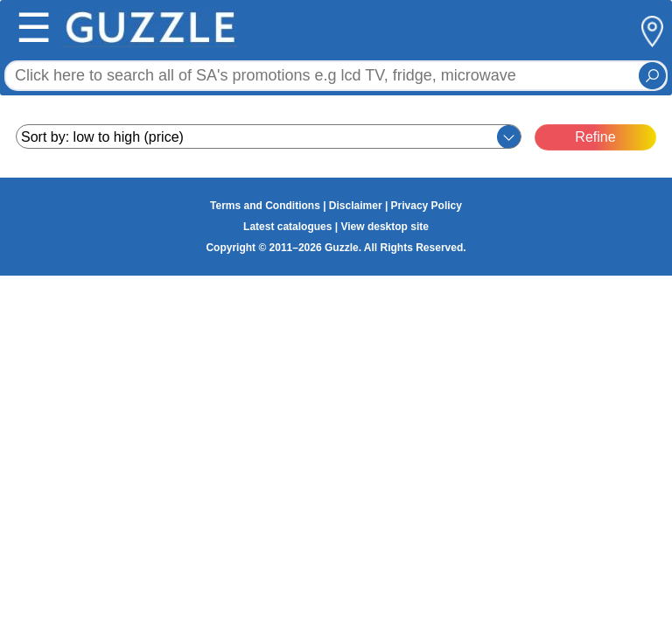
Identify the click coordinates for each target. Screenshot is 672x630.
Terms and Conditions (265, 206)
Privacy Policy (427, 206)
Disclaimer (356, 206)
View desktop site (384, 227)
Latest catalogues (287, 227)
